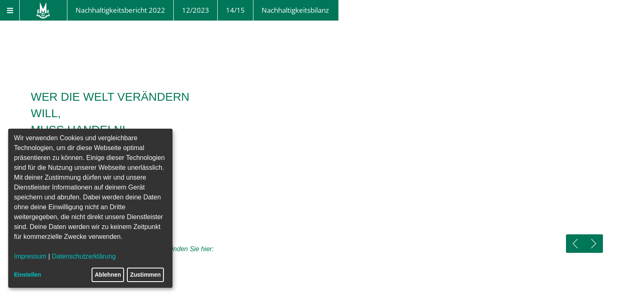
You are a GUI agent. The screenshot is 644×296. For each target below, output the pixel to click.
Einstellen (28, 275)
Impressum (30, 256)
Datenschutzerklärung (84, 256)
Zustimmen (146, 275)
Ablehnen (108, 275)
